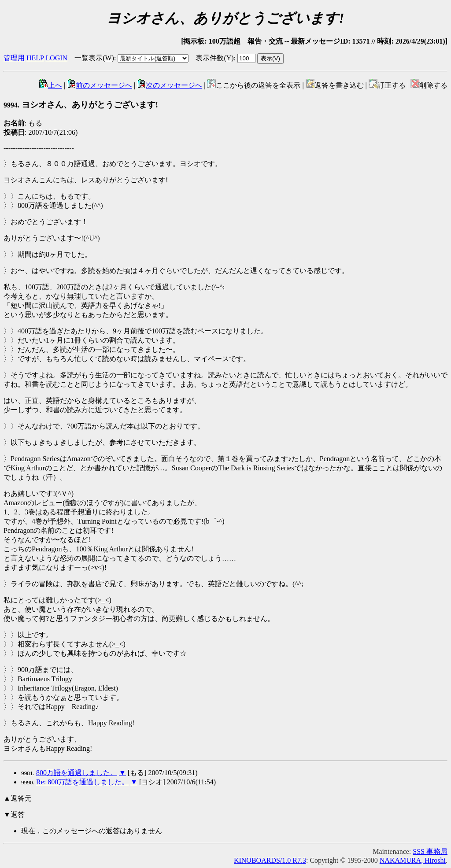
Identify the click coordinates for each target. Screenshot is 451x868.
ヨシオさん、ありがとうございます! (81, 105)
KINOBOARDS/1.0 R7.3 (270, 860)
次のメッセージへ (170, 85)
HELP (35, 58)
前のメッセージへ (100, 85)
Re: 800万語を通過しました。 (82, 782)
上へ (51, 85)
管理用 (14, 58)
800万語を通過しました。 (77, 773)
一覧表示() (94, 58)
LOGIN (56, 58)
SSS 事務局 (430, 851)
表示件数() (214, 58)
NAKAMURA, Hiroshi (413, 860)
